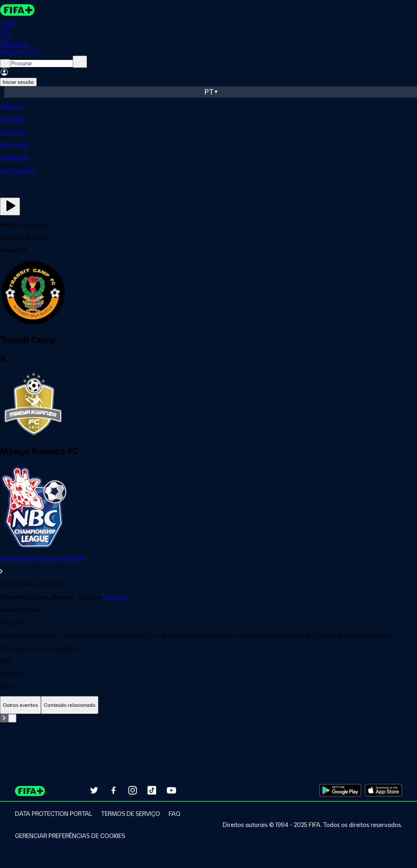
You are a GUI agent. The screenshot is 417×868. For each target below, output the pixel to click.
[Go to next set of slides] (12, 718)
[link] (208, 565)
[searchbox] (42, 63)
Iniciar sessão (18, 82)
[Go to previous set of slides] (4, 718)
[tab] (20, 705)
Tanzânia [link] (114, 597)
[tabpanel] (208, 732)
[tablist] (208, 705)
